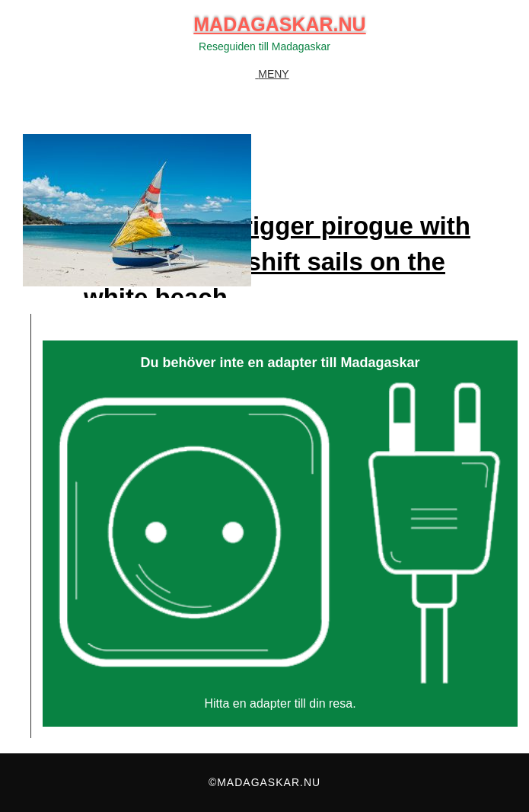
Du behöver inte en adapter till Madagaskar (280, 363)
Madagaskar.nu (279, 24)
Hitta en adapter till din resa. (280, 703)
